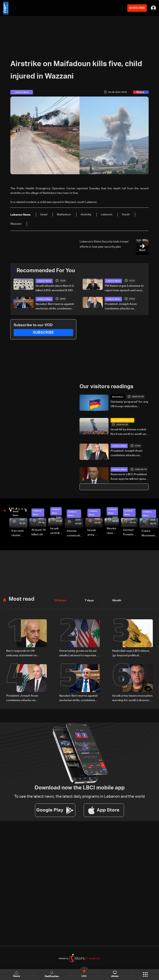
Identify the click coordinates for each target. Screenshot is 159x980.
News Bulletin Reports (122, 420)
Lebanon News (44, 281)
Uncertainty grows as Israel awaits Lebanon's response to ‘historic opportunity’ (79, 654)
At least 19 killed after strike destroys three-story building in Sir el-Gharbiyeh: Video (39, 533)
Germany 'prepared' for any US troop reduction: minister (129, 405)
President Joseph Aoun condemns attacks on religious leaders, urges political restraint (121, 307)
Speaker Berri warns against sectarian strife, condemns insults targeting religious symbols (55, 307)
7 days (89, 600)
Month (117, 600)
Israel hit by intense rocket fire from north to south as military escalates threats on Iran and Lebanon (129, 432)
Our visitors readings (106, 387)
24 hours (60, 600)
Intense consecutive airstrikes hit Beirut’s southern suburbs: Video (75, 534)
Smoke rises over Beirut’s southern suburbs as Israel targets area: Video (113, 531)
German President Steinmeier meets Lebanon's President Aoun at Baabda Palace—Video (130, 533)
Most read (22, 599)
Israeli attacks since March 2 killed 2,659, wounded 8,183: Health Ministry (55, 289)
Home (17, 974)
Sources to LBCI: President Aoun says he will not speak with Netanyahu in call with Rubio (129, 477)
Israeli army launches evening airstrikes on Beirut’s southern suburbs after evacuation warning (95, 533)
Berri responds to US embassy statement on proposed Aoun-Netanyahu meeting (25, 654)
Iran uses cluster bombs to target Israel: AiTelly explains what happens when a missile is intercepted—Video (19, 534)
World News (118, 397)
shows (115, 974)
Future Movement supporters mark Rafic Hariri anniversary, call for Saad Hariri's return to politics (150, 534)
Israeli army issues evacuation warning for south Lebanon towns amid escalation (132, 698)
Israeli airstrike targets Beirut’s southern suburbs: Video (56, 531)
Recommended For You (46, 271)
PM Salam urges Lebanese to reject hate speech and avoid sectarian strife (124, 289)
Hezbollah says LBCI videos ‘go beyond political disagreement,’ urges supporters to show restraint (132, 654)
